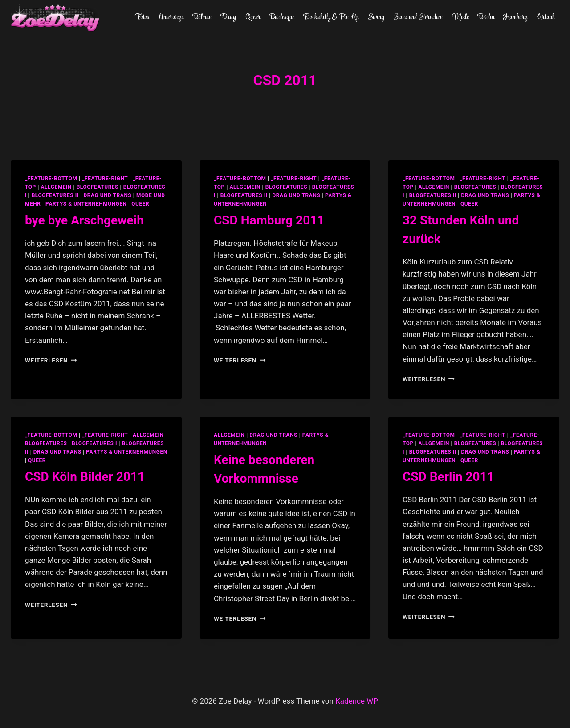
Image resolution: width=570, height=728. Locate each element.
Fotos (142, 17)
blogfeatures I (94, 443)
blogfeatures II (55, 195)
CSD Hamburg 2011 (269, 220)
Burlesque (282, 17)
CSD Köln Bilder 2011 (85, 477)
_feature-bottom (51, 179)
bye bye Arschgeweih (84, 220)
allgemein (56, 187)
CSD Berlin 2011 (448, 477)
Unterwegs (171, 17)
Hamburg (515, 17)
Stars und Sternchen (418, 17)
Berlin (486, 17)
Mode (460, 17)
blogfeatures (98, 187)
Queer (253, 17)
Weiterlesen (51, 360)
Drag (228, 17)
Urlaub (546, 17)
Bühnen (202, 17)
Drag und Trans (107, 195)
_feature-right (105, 179)
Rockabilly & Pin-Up (331, 17)
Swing (376, 17)
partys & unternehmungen (86, 204)
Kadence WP (357, 701)
